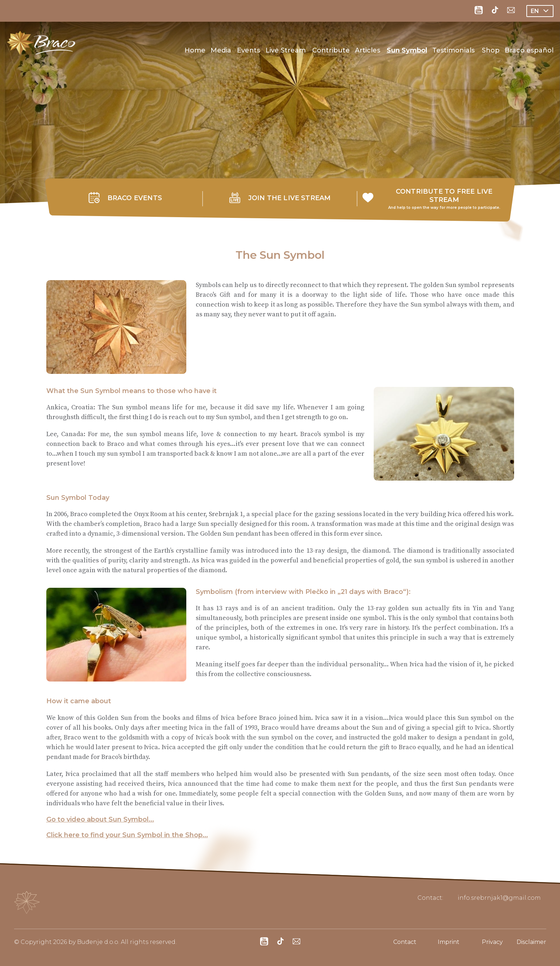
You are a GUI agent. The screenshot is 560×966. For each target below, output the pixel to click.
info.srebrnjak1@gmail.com (499, 898)
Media (221, 50)
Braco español (529, 50)
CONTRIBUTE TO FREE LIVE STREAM (444, 196)
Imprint (449, 942)
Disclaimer (531, 942)
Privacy (492, 942)
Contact (405, 942)
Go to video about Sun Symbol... (100, 819)
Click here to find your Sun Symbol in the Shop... (127, 835)
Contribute (331, 50)
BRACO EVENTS (135, 198)
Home (195, 50)
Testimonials (453, 50)
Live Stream (286, 50)
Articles (368, 50)
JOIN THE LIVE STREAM (290, 198)
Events (249, 50)
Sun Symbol (407, 50)
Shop (491, 50)
